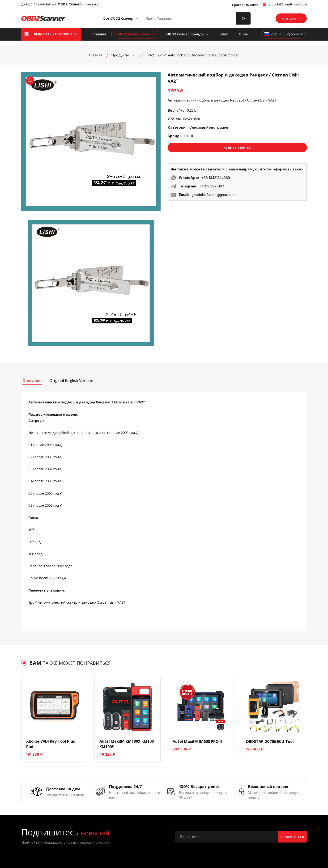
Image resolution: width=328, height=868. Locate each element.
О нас (244, 34)
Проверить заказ (245, 5)
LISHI (189, 136)
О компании (129, 796)
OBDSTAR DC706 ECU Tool (270, 650)
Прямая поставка (206, 813)
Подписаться (291, 749)
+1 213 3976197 (212, 187)
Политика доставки (209, 804)
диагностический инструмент (280, 799)
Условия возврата (134, 821)
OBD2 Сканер (70, 4)
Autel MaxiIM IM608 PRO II (197, 650)
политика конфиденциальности (146, 813)
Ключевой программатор (277, 822)
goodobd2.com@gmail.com (285, 4)
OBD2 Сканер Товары (136, 34)
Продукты (120, 55)
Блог (224, 34)
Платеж (199, 796)
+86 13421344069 (216, 178)
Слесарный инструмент (210, 127)
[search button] (243, 18)
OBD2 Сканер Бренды (187, 34)
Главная (99, 34)
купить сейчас (237, 148)
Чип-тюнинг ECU (279, 811)
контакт (93, 4)
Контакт (126, 804)
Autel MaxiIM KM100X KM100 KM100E (127, 653)
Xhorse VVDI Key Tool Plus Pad (51, 653)
